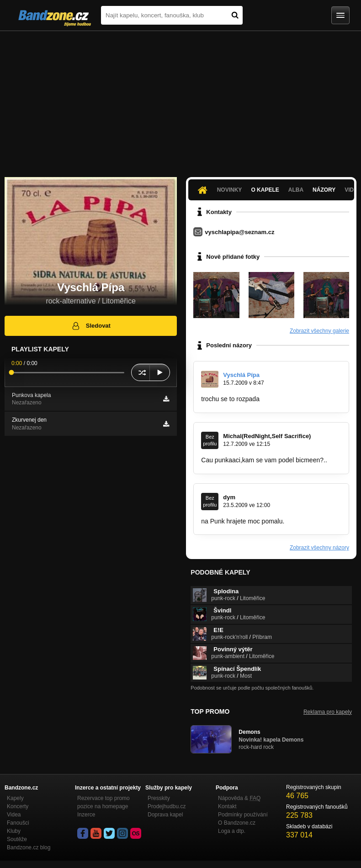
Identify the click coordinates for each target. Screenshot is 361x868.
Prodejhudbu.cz (167, 806)
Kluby (14, 831)
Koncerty (18, 806)
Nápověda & (239, 798)
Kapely (15, 798)
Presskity (159, 798)
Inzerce (86, 815)
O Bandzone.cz (237, 823)
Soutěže (17, 839)
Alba (296, 190)
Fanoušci (18, 823)
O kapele (265, 190)
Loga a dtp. (232, 831)
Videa (14, 815)
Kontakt (227, 806)
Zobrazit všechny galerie (319, 331)
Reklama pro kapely (328, 712)
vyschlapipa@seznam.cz (239, 232)
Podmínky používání (243, 815)
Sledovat (91, 326)
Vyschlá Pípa (241, 375)
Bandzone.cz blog (29, 847)
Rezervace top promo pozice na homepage (104, 802)
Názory (324, 190)
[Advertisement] (180, 99)
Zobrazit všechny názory (319, 548)
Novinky (230, 190)
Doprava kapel (165, 815)
